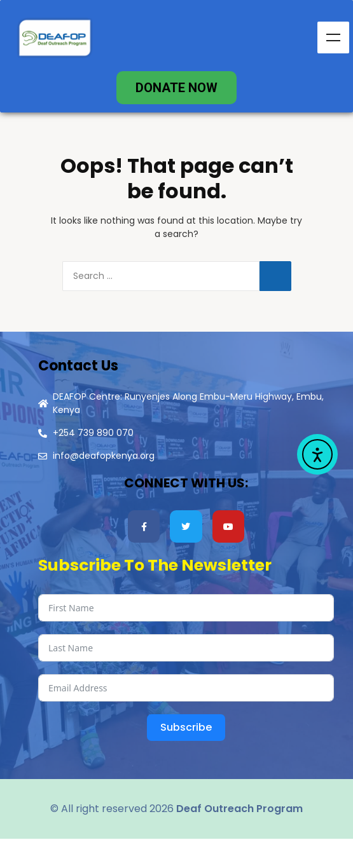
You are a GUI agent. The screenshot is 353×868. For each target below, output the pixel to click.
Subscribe (186, 727)
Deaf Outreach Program (239, 809)
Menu (333, 37)
